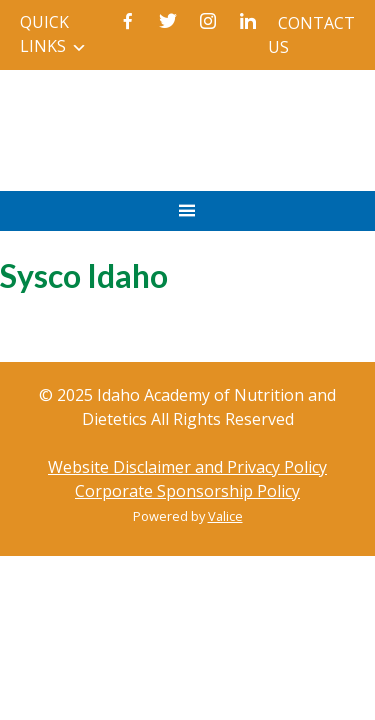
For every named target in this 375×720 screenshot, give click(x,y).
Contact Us (311, 35)
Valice (225, 516)
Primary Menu (187, 220)
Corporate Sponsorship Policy (187, 491)
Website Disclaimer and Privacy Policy (187, 467)
